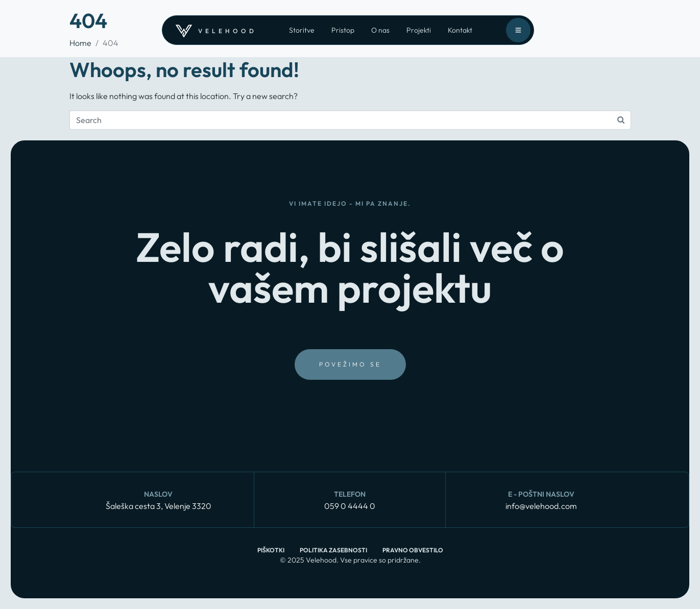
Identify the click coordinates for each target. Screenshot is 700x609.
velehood (227, 31)
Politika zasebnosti (333, 550)
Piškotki (271, 550)
